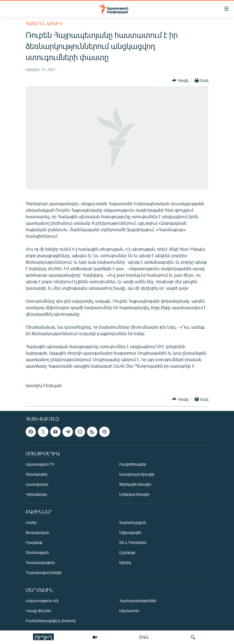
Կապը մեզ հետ (39, 611)
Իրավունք (34, 542)
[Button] (180, 80)
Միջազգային (130, 532)
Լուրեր (31, 522)
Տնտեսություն (37, 552)
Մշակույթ (127, 552)
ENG (144, 637)
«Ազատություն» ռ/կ (42, 601)
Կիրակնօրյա (36, 494)
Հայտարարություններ (138, 601)
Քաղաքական (37, 532)
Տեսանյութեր (36, 474)
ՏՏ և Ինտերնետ (133, 542)
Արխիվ (125, 562)
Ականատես (129, 611)
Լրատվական (37, 484)
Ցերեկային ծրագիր (135, 484)
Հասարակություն (40, 562)
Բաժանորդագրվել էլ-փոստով (51, 621)
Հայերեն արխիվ (44, 23)
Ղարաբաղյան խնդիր (44, 572)
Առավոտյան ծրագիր (137, 474)
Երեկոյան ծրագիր (134, 494)
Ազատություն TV (40, 464)
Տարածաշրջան (133, 522)
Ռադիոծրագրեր (133, 464)
